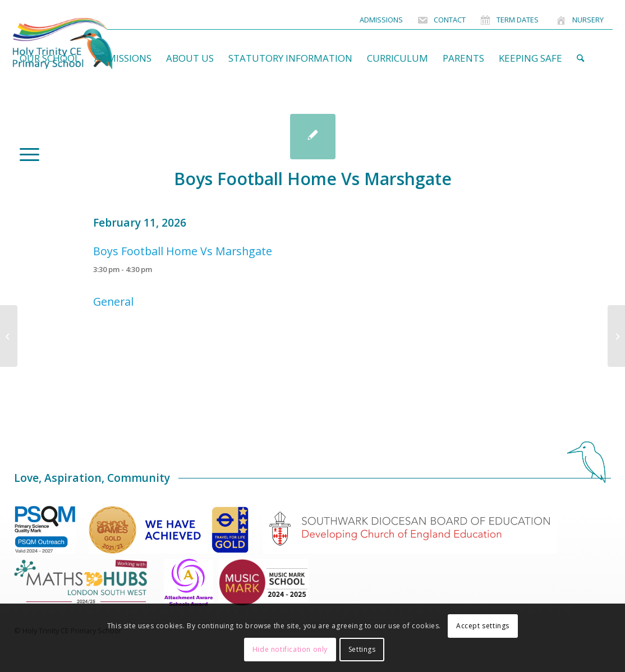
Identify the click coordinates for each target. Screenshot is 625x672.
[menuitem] (381, 20)
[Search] (580, 58)
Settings (362, 649)
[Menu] (26, 154)
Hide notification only (290, 649)
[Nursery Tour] (9, 336)
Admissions (381, 20)
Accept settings (483, 626)
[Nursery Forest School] (616, 336)
